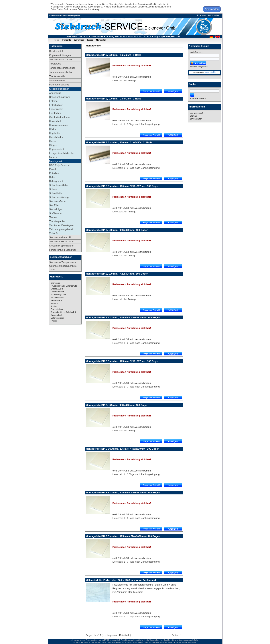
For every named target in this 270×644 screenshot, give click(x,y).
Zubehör (54, 233)
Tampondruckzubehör (61, 72)
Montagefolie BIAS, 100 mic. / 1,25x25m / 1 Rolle (113, 55)
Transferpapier (57, 221)
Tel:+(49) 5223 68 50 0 (116, 37)
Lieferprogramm (58, 318)
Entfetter (54, 101)
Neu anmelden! (196, 113)
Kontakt (54, 306)
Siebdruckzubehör (57, 16)
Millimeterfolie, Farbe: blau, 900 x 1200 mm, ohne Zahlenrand (121, 580)
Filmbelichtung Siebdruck (63, 250)
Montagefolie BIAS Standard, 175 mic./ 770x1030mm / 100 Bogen (123, 536)
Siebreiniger (56, 209)
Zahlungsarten (196, 119)
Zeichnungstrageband (61, 229)
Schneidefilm (56, 193)
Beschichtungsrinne (60, 97)
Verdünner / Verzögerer (62, 225)
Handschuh (55, 121)
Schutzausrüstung (59, 197)
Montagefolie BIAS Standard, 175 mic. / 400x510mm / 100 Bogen (123, 449)
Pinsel (52, 169)
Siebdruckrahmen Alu (61, 237)
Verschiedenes (57, 80)
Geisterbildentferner (60, 117)
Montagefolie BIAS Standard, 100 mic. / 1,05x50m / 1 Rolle (119, 142)
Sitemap (193, 116)
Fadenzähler (56, 109)
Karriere (54, 303)
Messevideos (56, 300)
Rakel (52, 177)
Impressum (56, 283)
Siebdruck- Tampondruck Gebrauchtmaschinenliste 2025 (63, 266)
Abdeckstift (55, 93)
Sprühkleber (56, 213)
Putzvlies (54, 173)
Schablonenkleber (59, 185)
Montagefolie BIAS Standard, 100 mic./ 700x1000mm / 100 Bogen (123, 317)
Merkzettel (101, 40)
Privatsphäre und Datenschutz (64, 286)
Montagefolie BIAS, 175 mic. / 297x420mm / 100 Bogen (117, 405)
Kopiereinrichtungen (60, 55)
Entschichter (56, 105)
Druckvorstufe (57, 51)
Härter (53, 129)
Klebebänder (56, 137)
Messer (53, 157)
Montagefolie (74, 16)
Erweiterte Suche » (198, 98)
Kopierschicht (56, 149)
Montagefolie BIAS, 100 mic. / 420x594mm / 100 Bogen (117, 274)
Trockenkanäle (57, 76)
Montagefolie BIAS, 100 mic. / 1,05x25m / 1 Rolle (113, 99)
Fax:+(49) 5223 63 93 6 (140, 37)
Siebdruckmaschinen (60, 59)
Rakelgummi (56, 181)
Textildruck (55, 64)
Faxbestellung (57, 309)
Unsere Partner (57, 292)
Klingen (53, 145)
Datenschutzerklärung (88, 9)
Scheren (54, 189)
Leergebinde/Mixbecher (62, 153)
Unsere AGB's (57, 289)
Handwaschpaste (58, 125)
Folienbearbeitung (59, 85)
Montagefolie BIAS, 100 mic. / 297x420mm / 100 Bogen (117, 230)
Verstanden (212, 9)
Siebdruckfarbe (57, 201)
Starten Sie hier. (211, 72)
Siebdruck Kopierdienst (62, 241)
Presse (54, 321)
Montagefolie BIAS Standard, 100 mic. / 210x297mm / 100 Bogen (123, 186)
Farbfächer (55, 113)
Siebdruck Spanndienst (62, 246)
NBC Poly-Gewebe (59, 165)
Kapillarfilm (55, 133)
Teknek (53, 217)
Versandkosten (143, 77)
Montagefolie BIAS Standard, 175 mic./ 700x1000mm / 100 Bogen (123, 493)
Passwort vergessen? (199, 66)
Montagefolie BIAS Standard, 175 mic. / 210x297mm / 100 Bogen (123, 361)
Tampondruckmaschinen (62, 68)
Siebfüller (54, 205)
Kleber (53, 141)
